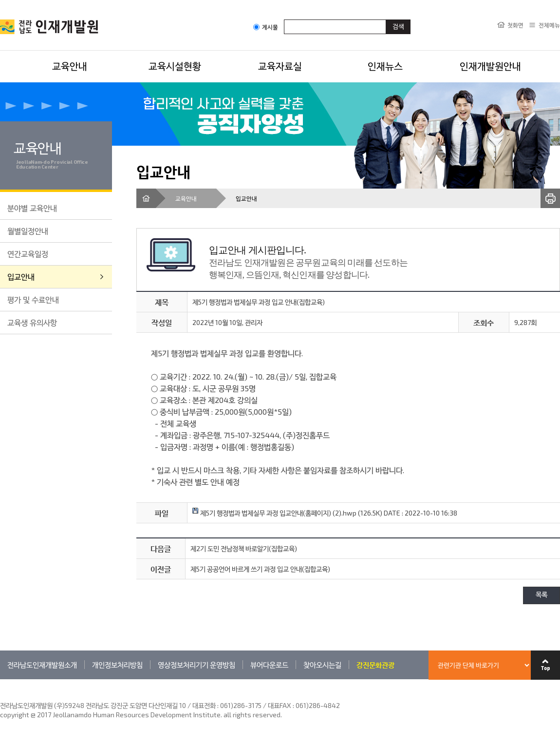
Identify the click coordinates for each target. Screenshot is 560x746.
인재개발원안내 (490, 66)
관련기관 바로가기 (0, 679)
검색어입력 (284, 19)
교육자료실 (280, 66)
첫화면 (515, 25)
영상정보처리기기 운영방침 (196, 665)
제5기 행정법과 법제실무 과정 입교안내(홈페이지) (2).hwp (274, 513)
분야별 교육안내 (32, 208)
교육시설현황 (175, 66)
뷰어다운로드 (269, 665)
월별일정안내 (28, 231)
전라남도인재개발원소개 (42, 665)
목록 (541, 595)
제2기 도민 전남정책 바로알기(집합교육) (244, 548)
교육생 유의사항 (32, 322)
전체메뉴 (549, 25)
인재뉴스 (385, 66)
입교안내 (21, 277)
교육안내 (70, 66)
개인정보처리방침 (117, 665)
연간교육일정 (28, 254)
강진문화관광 (375, 665)
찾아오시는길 (322, 665)
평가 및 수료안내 (33, 299)
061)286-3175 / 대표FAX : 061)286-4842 (280, 705)
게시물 (266, 27)
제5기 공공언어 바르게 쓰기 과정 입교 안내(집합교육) (260, 569)
